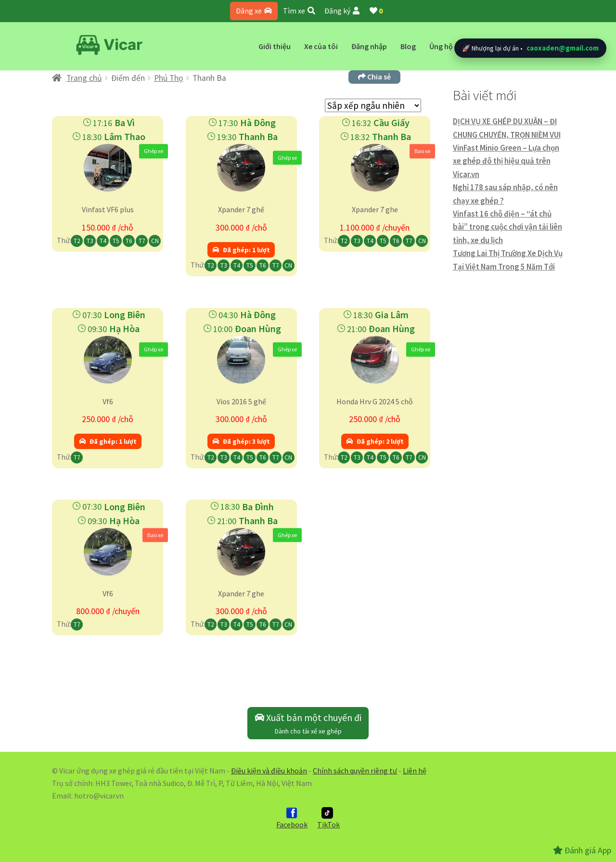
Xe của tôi (321, 46)
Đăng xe (254, 11)
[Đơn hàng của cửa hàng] (373, 105)
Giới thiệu (275, 46)
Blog (408, 46)
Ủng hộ (441, 46)
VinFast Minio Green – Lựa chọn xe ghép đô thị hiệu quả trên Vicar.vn (506, 161)
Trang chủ (84, 78)
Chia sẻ (374, 77)
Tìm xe (299, 11)
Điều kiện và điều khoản (269, 771)
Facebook (292, 818)
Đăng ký (342, 11)
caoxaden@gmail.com (563, 48)
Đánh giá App (582, 850)
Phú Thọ (169, 78)
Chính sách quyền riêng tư (355, 771)
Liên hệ (415, 771)
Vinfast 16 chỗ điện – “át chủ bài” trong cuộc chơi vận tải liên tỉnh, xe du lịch (507, 227)
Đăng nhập (369, 46)
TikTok (328, 818)
